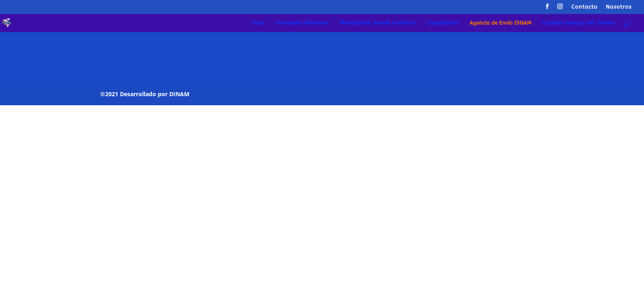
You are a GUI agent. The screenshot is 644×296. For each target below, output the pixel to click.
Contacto (584, 7)
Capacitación (443, 23)
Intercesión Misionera (302, 23)
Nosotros (619, 7)
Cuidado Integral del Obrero (578, 23)
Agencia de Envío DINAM (500, 23)
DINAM (179, 94)
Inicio (258, 23)
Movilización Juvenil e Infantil (378, 23)
